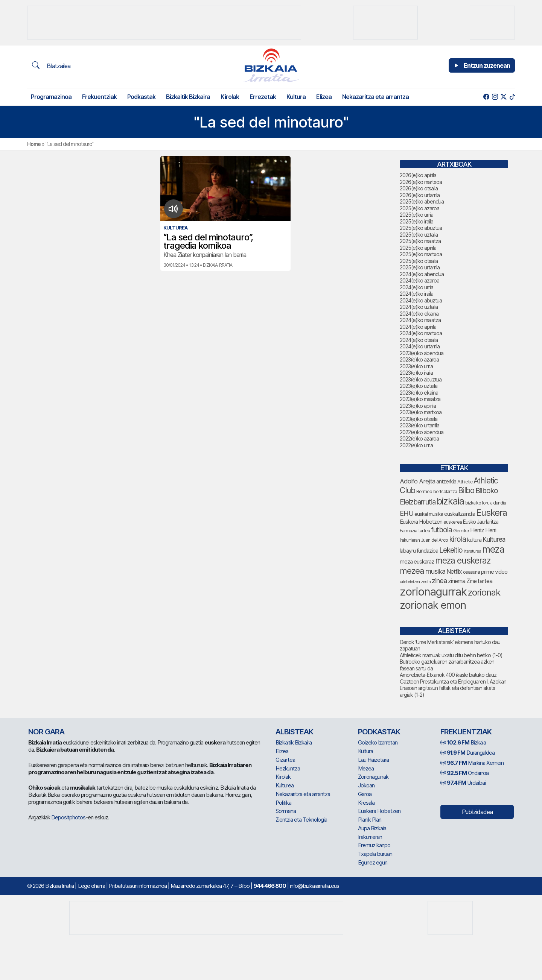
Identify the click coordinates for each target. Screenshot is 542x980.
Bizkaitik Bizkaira (188, 97)
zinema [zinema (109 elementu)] (457, 581)
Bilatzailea (51, 65)
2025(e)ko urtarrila (420, 267)
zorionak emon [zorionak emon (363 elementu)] (433, 605)
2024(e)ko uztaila (419, 307)
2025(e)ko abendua (422, 201)
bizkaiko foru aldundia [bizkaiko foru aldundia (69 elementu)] (486, 503)
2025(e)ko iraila (416, 221)
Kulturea (285, 785)
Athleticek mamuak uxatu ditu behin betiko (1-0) (451, 655)
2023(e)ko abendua (422, 353)
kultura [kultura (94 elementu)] (474, 540)
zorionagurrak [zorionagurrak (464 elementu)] (433, 592)
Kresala (366, 803)
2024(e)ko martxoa (421, 333)
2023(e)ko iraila (416, 373)
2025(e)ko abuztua (421, 228)
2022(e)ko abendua (422, 432)
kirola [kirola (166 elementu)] (458, 539)
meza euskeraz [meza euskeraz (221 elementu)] (463, 560)
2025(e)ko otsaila (419, 261)
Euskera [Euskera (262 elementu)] (492, 513)
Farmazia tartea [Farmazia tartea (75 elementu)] (415, 531)
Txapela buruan (375, 854)
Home (34, 144)
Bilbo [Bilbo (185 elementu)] (466, 490)
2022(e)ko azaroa (419, 438)
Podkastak (141, 97)
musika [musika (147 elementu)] (435, 571)
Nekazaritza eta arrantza (375, 97)
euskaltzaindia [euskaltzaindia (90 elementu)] (460, 514)
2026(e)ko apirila (418, 175)
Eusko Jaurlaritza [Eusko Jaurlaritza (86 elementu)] (481, 522)
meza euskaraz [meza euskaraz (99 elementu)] (417, 561)
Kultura (296, 97)
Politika (283, 803)
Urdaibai (463, 783)
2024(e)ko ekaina (419, 314)
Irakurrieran (370, 837)
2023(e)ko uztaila (419, 386)
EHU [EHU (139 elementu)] (406, 513)
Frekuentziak (99, 97)
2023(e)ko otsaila (419, 419)
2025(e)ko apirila (418, 248)
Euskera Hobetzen (379, 811)
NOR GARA (46, 732)
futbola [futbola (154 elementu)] (442, 530)
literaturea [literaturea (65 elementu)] (472, 551)
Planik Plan (370, 820)
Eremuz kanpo (374, 845)
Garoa (365, 794)
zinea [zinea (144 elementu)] (439, 580)
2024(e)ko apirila (418, 327)
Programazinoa (51, 97)
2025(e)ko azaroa (419, 208)
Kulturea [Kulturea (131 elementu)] (494, 539)
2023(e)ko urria (416, 366)
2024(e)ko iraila (416, 294)
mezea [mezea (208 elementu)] (412, 571)
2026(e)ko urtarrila (420, 195)
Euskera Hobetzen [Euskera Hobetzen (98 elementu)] (421, 522)
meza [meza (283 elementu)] (493, 549)
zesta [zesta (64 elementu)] (426, 582)
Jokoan (366, 785)
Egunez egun (373, 862)
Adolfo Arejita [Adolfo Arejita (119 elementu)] (417, 481)
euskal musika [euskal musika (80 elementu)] (429, 514)
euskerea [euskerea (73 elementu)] (453, 522)
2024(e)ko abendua (422, 274)
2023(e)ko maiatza (420, 399)
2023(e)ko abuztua (421, 379)
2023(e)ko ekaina (419, 393)
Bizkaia (463, 742)
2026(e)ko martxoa (421, 182)
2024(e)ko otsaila (419, 340)
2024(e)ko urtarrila (420, 346)
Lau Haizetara (373, 760)
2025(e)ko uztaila (419, 235)
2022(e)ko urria (416, 445)
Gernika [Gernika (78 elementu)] (461, 530)
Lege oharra (91, 886)
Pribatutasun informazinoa (138, 886)
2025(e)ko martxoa (421, 254)
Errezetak (263, 97)
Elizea (324, 97)
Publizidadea (477, 812)
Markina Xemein (472, 763)
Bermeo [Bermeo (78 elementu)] (424, 491)
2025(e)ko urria (416, 215)
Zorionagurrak (373, 777)
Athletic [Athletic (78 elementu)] (465, 482)
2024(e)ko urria (416, 287)
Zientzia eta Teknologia (301, 820)
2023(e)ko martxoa (421, 412)
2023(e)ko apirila (418, 406)
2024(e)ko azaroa (419, 280)
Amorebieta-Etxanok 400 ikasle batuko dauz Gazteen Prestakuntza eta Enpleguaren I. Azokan (453, 678)
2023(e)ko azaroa (419, 359)
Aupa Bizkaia (372, 828)
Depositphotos (68, 817)
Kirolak (230, 97)
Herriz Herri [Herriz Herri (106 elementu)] (483, 530)
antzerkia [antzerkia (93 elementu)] (446, 481)
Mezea (366, 768)
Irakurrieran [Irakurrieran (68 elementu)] (410, 540)
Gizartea (285, 760)
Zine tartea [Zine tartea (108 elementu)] (479, 581)
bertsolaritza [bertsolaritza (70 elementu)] (445, 492)
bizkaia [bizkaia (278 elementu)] (450, 501)
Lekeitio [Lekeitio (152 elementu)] (451, 550)
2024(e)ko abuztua (421, 300)
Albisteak (294, 732)
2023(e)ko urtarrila (419, 425)
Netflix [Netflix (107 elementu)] (454, 572)
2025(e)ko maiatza (420, 241)
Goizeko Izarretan (378, 742)
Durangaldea (467, 753)
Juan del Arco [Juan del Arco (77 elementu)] (434, 540)
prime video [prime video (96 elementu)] (494, 572)
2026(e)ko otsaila (419, 188)
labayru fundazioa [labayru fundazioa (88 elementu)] (419, 551)
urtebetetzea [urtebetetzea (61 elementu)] (410, 582)
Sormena (286, 811)
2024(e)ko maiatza (420, 320)
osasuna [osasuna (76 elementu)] (471, 572)
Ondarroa (464, 773)
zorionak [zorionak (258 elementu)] (484, 592)
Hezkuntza (288, 768)
